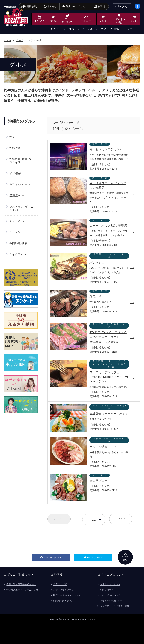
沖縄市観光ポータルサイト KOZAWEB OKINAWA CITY (16, 16)
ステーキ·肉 (17, 221)
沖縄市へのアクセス (63, 619)
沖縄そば (15, 148)
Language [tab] (123, 6)
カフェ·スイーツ (20, 184)
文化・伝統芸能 (110, 29)
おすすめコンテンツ (110, 603)
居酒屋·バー (17, 195)
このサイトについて (110, 614)
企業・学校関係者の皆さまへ (21, 603)
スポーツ (74, 29)
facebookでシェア (57, 575)
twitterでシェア (99, 575)
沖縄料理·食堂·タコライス (20, 161)
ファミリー (134, 29)
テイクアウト (18, 254)
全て (12, 137)
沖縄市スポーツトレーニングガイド (24, 608)
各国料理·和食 (19, 243)
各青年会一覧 (60, 603)
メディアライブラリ (63, 608)
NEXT (125, 538)
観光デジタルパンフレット (67, 614)
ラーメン (15, 232)
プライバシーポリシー (111, 619)
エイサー (55, 29)
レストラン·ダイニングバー (21, 208)
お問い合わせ (107, 608)
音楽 (90, 29)
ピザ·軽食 (16, 173)
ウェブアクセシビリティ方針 (115, 625)
